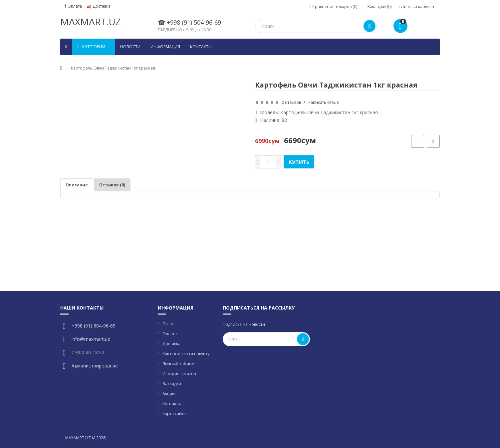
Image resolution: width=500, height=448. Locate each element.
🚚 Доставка (99, 6)
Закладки (172, 384)
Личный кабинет (179, 364)
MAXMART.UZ (91, 22)
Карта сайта (174, 414)
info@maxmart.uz (91, 339)
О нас (168, 324)
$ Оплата (73, 6)
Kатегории (94, 47)
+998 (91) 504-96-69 (94, 326)
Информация (165, 47)
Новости (130, 47)
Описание (77, 185)
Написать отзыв (323, 102)
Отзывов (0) (112, 185)
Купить (299, 162)
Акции (169, 394)
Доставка (171, 344)
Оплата (170, 334)
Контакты (201, 47)
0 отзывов (291, 102)
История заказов (179, 374)
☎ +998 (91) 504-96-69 (189, 22)
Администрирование (95, 366)
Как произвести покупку (186, 354)
